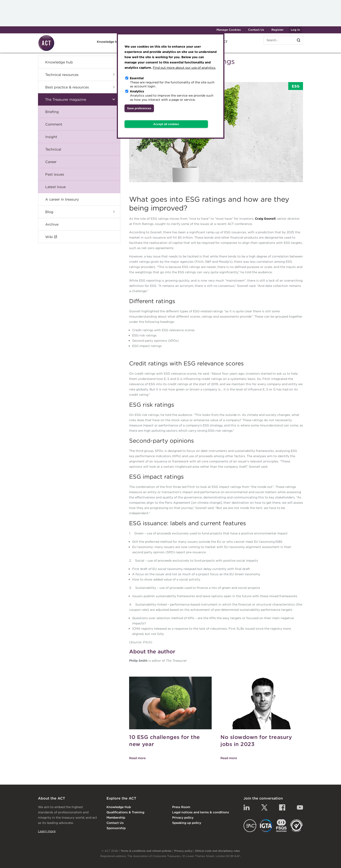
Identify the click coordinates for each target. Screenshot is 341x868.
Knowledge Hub (119, 807)
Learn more (47, 831)
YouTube (300, 807)
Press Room (181, 807)
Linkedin (247, 807)
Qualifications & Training (125, 812)
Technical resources (62, 75)
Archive (52, 224)
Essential (137, 78)
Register (277, 30)
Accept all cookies (166, 124)
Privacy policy (183, 818)
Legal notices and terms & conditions (201, 812)
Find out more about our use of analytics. (184, 68)
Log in (295, 30)
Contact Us (256, 30)
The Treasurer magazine (66, 99)
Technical (53, 149)
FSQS (281, 826)
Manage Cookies (229, 30)
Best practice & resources (67, 87)
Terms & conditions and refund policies (146, 851)
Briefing (52, 112)
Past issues (55, 174)
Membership (116, 818)
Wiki (49, 237)
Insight (51, 137)
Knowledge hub (109, 42)
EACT (250, 826)
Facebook (282, 807)
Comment (54, 124)
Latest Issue (55, 187)
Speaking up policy (187, 823)
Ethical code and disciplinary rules (217, 851)
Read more (137, 758)
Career (51, 162)
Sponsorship (116, 828)
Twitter (264, 807)
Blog (49, 212)
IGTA (266, 826)
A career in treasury (62, 199)
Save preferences (139, 108)
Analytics (137, 91)
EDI (296, 826)
